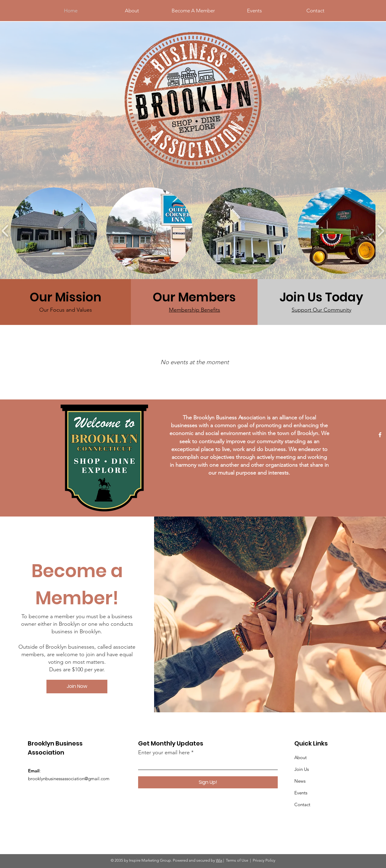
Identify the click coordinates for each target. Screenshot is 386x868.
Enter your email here (164, 752)
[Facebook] (380, 435)
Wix (219, 860)
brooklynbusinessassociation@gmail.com (69, 779)
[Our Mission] (66, 297)
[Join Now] (77, 687)
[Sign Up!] (208, 782)
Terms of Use (237, 860)
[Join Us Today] (321, 297)
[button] (54, 231)
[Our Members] (194, 297)
